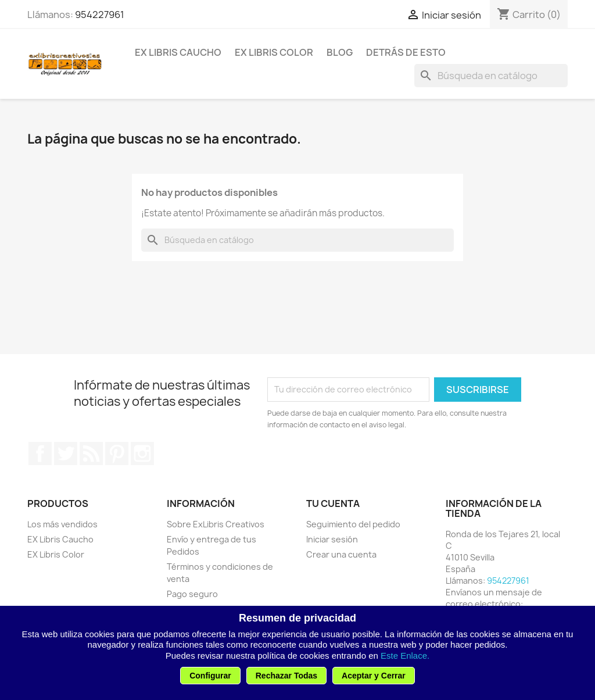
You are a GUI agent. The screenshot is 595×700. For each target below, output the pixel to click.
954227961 (100, 15)
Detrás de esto (406, 52)
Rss (91, 453)
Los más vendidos (62, 524)
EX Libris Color (274, 52)
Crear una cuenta (341, 554)
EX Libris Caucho (178, 52)
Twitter (66, 453)
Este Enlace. (405, 656)
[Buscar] (491, 76)
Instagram (142, 453)
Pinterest (117, 453)
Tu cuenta (333, 503)
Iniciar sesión (332, 539)
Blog (340, 52)
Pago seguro (192, 594)
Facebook (40, 453)
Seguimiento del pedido (353, 524)
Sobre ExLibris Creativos (216, 524)
